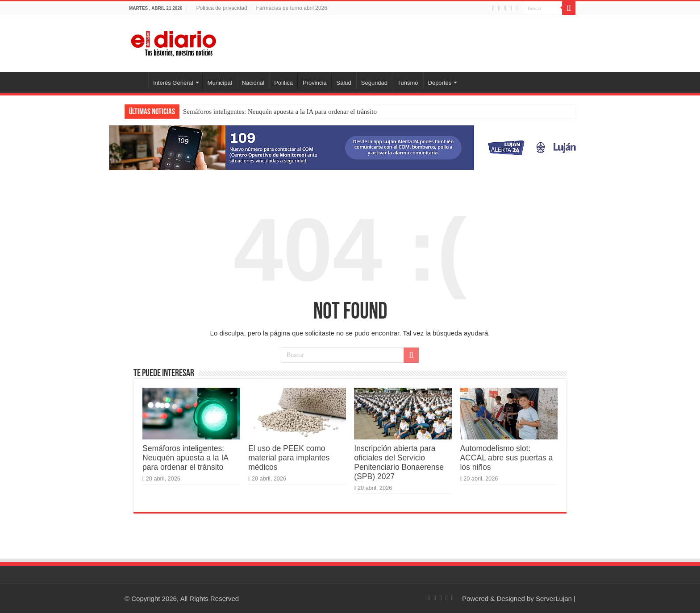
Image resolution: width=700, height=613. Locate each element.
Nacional (253, 83)
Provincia (315, 83)
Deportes (440, 83)
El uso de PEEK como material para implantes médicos (289, 458)
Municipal (220, 83)
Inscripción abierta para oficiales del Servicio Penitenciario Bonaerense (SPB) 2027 (399, 462)
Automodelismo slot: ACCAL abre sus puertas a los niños (506, 458)
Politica (283, 83)
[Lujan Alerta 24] (350, 147)
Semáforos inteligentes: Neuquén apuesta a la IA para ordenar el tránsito (280, 112)
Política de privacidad (221, 8)
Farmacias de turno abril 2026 (292, 8)
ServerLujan (554, 599)
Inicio (136, 82)
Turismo (408, 83)
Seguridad (374, 83)
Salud (344, 83)
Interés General (173, 83)
